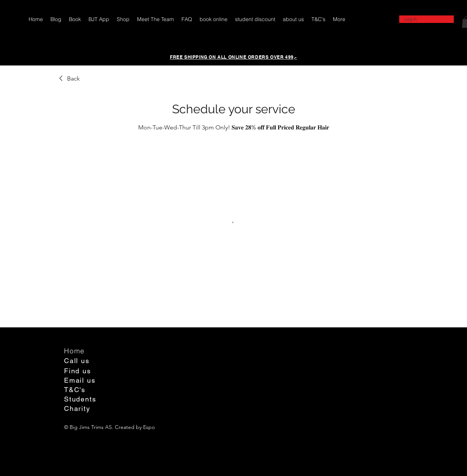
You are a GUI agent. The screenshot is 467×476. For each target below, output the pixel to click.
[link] (68, 79)
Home (74, 351)
